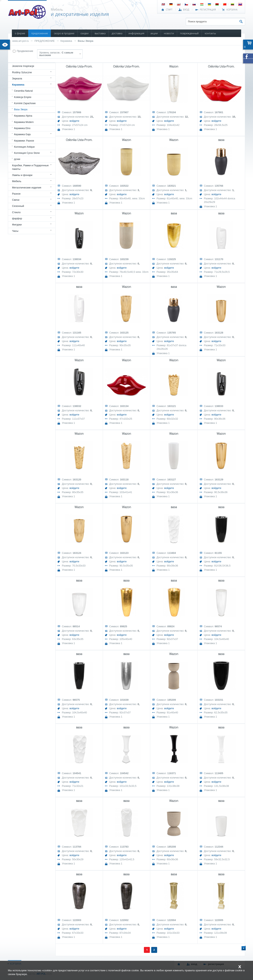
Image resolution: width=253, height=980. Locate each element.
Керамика (66, 41)
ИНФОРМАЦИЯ (136, 33)
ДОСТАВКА (117, 33)
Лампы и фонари (22, 175)
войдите (74, 121)
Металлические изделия (27, 188)
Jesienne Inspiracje (23, 66)
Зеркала (17, 78)
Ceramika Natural (23, 91)
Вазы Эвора (86, 41)
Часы (15, 231)
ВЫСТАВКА (100, 33)
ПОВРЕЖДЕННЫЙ (189, 33)
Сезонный (18, 206)
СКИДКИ (84, 33)
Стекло (16, 212)
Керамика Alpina (23, 116)
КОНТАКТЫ (210, 33)
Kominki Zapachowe (25, 103)
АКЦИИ (154, 33)
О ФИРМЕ (20, 33)
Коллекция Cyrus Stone (27, 153)
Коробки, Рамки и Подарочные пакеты (30, 167)
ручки (17, 159)
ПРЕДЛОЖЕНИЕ (40, 33)
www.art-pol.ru (20, 41)
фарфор (17, 218)
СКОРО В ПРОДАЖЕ (64, 33)
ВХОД (186, 10)
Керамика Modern (24, 122)
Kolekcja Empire (23, 97)
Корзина (232, 10)
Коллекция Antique (24, 147)
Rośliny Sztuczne (22, 72)
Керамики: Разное (24, 141)
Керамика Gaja (22, 134)
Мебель (17, 181)
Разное (16, 194)
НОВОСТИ (169, 33)
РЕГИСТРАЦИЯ (208, 10)
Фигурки (17, 225)
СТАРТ (169, 10)
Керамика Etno (22, 128)
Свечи (16, 200)
